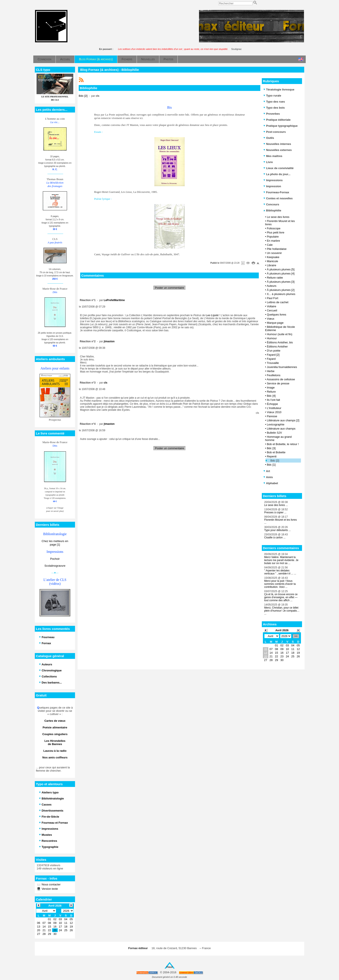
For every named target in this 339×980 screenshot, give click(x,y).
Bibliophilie (272, 210)
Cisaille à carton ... (275, 538)
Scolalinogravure (55, 566)
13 (265, 653)
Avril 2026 (282, 630)
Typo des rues (274, 102)
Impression (272, 186)
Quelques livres (277, 315)
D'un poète (273, 351)
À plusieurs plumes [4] (281, 274)
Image (271, 388)
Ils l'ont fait (273, 400)
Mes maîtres (273, 156)
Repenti (272, 456)
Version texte (49, 889)
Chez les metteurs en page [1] (55, 543)
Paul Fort (273, 298)
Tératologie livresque (279, 90)
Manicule (272, 261)
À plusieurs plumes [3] (281, 282)
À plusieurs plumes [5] (281, 269)
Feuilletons (274, 375)
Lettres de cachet (278, 302)
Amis (268, 477)
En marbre (273, 241)
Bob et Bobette (276, 452)
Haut (170, 967)
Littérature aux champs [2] (283, 420)
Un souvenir (274, 253)
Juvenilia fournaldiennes (282, 367)
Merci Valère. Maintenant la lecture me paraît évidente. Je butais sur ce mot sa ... (281, 560)
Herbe (271, 371)
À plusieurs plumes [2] (281, 290)
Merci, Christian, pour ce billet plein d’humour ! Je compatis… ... (282, 611)
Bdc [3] (271, 448)
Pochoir (55, 559)
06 (265, 649)
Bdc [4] (271, 396)
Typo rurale (272, 96)
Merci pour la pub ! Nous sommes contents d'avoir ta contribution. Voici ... (280, 584)
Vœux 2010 (274, 412)
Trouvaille (273, 363)
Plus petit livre (276, 232)
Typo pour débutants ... (277, 530)
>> (296, 636)
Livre (268, 162)
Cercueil (272, 310)
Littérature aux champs (281, 429)
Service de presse (278, 383)
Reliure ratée (275, 278)
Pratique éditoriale (277, 120)
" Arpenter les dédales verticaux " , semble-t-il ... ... (280, 572)
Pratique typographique (281, 126)
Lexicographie (276, 424)
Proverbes (272, 114)
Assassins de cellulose (281, 379)
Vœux (271, 319)
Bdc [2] (275, 461)
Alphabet (271, 483)
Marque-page (275, 323)
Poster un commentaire (169, 288)
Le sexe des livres (278, 217)
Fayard (271, 359)
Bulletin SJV (274, 433)
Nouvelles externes (277, 150)
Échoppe (272, 404)
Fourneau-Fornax (276, 192)
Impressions (273, 180)
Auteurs (271, 286)
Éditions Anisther (277, 346)
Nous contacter (51, 884)
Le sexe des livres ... (276, 505)
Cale (270, 245)
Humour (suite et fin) (280, 334)
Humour (272, 338)
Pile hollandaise (277, 249)
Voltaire (271, 306)
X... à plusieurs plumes (281, 294)
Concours (271, 204)
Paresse (272, 416)
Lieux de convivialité (278, 168)
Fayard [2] (273, 355)
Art (267, 471)
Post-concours (275, 132)
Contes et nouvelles (278, 198)
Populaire (273, 237)
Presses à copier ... (275, 512)
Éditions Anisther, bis (280, 342)
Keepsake (273, 257)
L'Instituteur (274, 408)
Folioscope (274, 228)
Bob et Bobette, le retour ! (283, 444)
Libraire (271, 265)
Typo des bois (274, 108)
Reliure (271, 392)
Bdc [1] (271, 465)
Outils (269, 138)
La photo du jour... (277, 174)
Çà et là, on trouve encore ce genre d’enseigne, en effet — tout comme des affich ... (281, 597)
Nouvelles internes (277, 144)
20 (265, 656)
